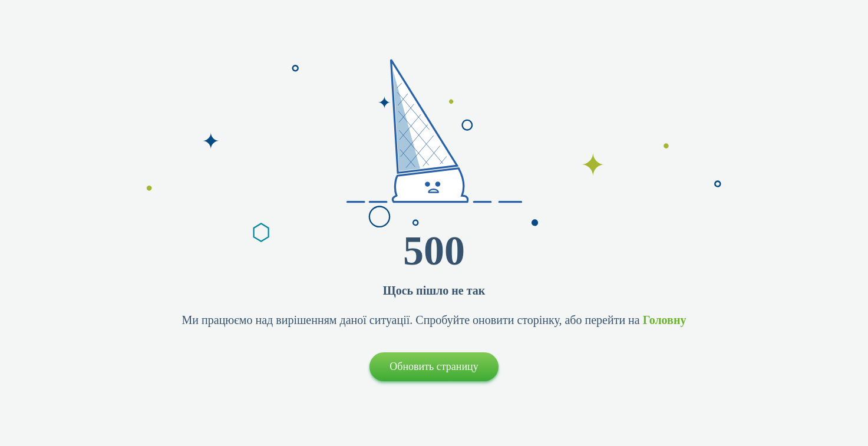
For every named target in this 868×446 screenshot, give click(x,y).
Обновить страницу (434, 366)
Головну (665, 320)
